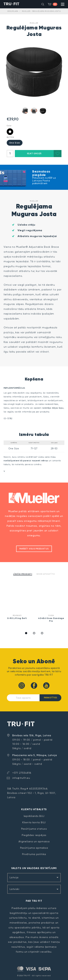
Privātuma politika (34, 854)
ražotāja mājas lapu (53, 408)
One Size (15, 143)
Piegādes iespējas (34, 835)
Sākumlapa (13, 11)
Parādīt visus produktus (34, 549)
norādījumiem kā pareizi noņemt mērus (26, 461)
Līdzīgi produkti (23, 574)
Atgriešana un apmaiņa (34, 841)
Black (10, 132)
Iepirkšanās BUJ (34, 816)
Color (9, 126)
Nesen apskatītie (46, 574)
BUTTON (10, 137)
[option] (17, 601)
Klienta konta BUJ (34, 822)
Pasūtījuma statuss (34, 829)
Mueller (34, 23)
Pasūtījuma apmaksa (34, 848)
